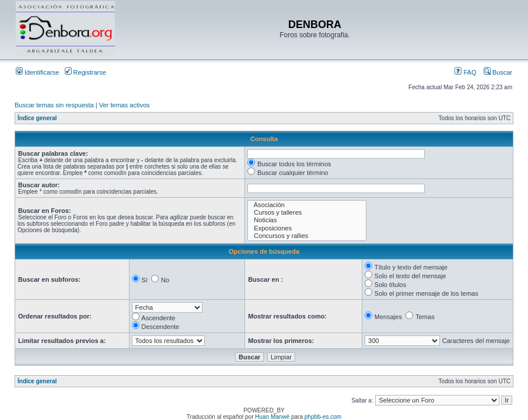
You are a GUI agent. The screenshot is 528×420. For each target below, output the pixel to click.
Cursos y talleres (307, 213)
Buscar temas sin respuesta (54, 105)
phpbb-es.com (323, 417)
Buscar (498, 72)
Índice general (37, 118)
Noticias (307, 220)
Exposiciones (307, 228)
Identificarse (37, 72)
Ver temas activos (125, 105)
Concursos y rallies (307, 236)
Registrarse (85, 72)
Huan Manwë (272, 417)
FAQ (465, 72)
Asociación (307, 205)
